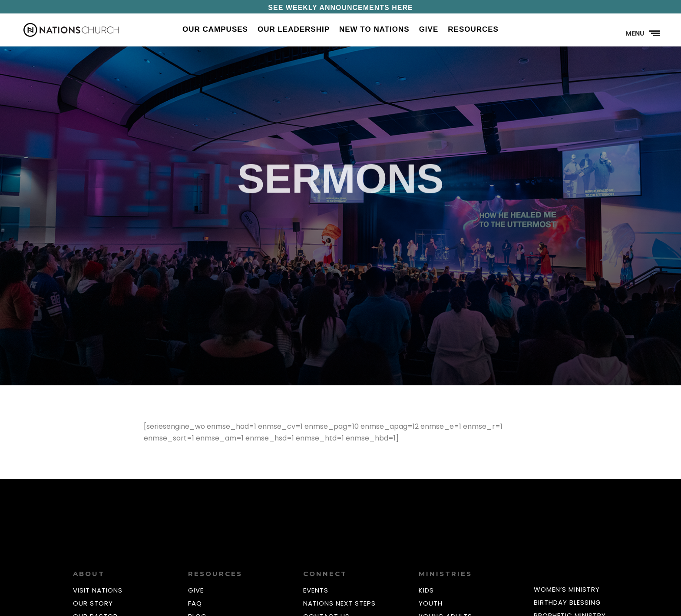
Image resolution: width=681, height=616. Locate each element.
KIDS (426, 590)
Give (429, 30)
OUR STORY (93, 603)
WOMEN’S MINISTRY (567, 589)
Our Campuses (215, 30)
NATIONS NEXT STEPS (339, 603)
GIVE (196, 590)
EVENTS (316, 590)
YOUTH (431, 603)
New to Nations (374, 30)
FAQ (195, 603)
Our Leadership (294, 30)
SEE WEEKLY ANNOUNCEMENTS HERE (340, 8)
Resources (473, 30)
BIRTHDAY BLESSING (567, 602)
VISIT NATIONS (98, 590)
